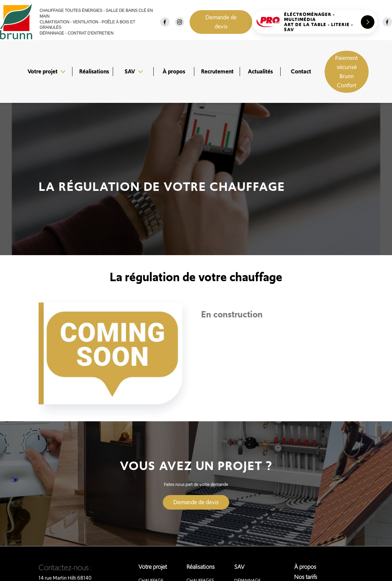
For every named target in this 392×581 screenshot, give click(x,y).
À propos (174, 71)
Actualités (260, 71)
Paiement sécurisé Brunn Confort (347, 72)
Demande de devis (221, 22)
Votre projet (42, 71)
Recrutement (217, 71)
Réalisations (94, 71)
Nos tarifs (306, 577)
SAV (130, 71)
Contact (301, 71)
